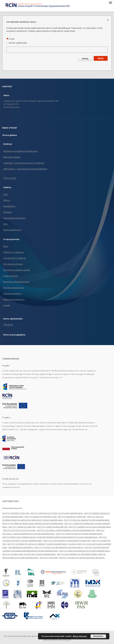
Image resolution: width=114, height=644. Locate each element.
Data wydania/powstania (14, 218)
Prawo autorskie (11, 276)
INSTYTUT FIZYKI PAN (49, 558)
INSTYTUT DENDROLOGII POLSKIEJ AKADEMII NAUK (90, 527)
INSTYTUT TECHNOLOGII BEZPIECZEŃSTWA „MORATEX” (82, 558)
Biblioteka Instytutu (12, 157)
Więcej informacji (80, 636)
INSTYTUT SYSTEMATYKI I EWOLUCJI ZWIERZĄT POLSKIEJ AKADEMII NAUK (37, 544)
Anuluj (85, 59)
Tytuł (5, 194)
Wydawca (8, 212)
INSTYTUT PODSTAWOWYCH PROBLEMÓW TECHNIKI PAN (67, 541)
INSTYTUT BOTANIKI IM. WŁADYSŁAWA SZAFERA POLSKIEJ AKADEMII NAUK (33, 523)
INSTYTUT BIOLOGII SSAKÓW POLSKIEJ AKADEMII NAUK (87, 520)
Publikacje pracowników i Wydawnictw (20, 151)
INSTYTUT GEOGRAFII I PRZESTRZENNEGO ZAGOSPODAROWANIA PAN (66, 530)
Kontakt (7, 305)
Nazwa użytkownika (17, 43)
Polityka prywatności (12, 294)
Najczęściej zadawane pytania (17, 270)
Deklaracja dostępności (14, 299)
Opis (5, 224)
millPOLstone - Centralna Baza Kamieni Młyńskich (25, 169)
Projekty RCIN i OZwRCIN (14, 258)
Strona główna (10, 135)
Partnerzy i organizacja (14, 252)
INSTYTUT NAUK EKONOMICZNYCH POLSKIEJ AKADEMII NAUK (85, 551)
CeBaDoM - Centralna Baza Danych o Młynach (24, 163)
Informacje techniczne (13, 264)
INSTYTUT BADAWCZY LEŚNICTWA (72, 517)
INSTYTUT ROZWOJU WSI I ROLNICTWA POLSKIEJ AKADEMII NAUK (29, 554)
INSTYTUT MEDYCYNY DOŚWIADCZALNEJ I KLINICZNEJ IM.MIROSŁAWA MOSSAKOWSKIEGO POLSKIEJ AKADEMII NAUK (50, 537)
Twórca (7, 200)
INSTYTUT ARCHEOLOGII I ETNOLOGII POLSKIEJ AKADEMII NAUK (57, 513)
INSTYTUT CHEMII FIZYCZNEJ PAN (22, 527)
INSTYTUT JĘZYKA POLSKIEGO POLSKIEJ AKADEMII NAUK (79, 534)
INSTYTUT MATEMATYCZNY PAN (16, 513)
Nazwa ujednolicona (12, 230)
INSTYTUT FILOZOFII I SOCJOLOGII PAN (20, 530)
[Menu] (110, 2)
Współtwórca (9, 206)
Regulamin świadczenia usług (16, 282)
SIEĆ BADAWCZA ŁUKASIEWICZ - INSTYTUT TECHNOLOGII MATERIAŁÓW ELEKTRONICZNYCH (46, 547)
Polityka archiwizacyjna (14, 288)
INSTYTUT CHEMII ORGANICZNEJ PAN (53, 527)
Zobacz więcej (10, 178)
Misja (6, 246)
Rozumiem (98, 636)
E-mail (10, 39)
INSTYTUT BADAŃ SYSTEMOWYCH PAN (41, 517)
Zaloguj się (8, 324)
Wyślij (101, 58)
